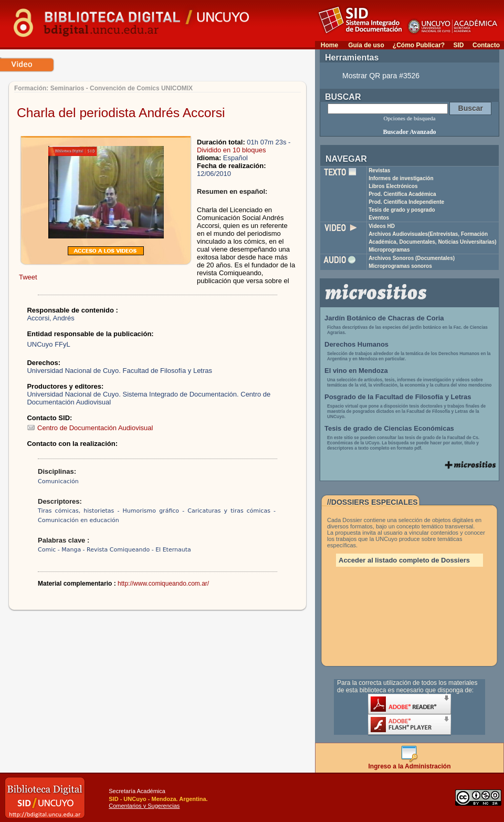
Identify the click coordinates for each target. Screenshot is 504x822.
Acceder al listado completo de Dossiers (404, 560)
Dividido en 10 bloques (232, 150)
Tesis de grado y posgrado (402, 210)
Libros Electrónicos (393, 186)
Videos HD (382, 226)
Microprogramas (389, 250)
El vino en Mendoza (356, 371)
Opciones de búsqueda (410, 118)
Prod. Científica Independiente (406, 202)
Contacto (486, 45)
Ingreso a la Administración (410, 763)
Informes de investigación (401, 178)
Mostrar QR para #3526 (381, 76)
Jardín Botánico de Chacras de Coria (384, 318)
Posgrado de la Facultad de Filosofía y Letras (398, 397)
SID (458, 45)
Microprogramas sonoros (400, 266)
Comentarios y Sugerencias (144, 806)
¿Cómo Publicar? (419, 45)
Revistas (379, 170)
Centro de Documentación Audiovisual (90, 428)
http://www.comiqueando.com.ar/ (163, 584)
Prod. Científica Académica (402, 194)
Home (329, 45)
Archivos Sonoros (412, 258)
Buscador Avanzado (409, 132)
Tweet (28, 277)
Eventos (379, 218)
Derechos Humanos (356, 344)
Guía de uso (366, 45)
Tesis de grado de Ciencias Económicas (389, 428)
